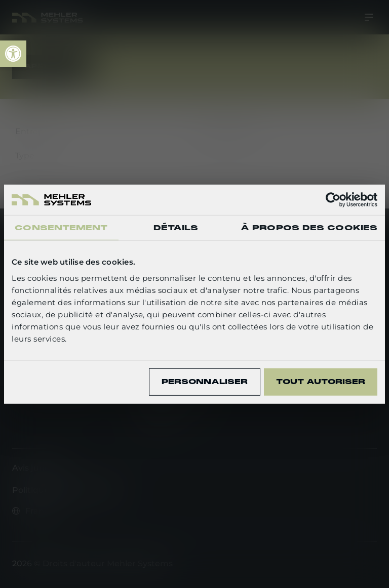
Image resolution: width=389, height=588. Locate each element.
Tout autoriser (321, 382)
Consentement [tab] (61, 228)
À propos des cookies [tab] (309, 228)
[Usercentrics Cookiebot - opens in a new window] (333, 200)
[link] (13, 54)
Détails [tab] (176, 228)
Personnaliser (205, 382)
